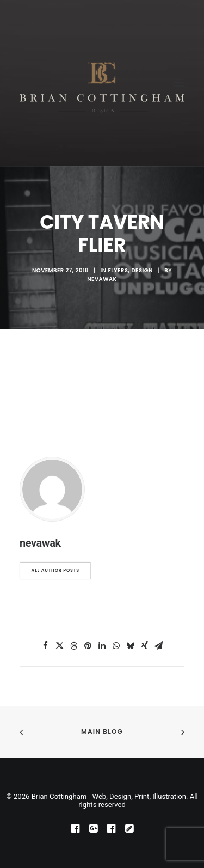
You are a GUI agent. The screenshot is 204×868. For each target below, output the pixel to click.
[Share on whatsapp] (116, 646)
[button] (179, 83)
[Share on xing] (145, 646)
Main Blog (102, 732)
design (142, 270)
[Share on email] (159, 646)
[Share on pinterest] (88, 646)
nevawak (102, 279)
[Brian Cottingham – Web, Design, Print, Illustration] (102, 83)
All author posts (55, 571)
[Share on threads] (74, 646)
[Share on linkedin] (102, 646)
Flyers (118, 270)
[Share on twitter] (60, 646)
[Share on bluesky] (131, 646)
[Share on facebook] (46, 646)
